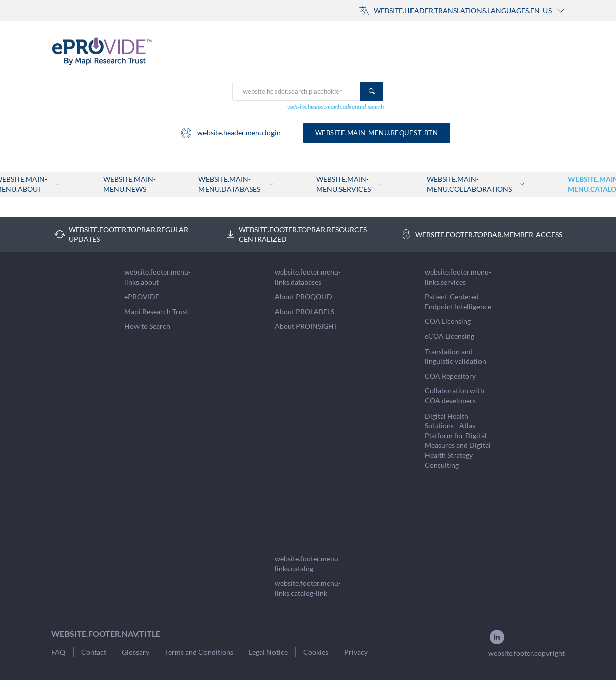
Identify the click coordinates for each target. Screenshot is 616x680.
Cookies (316, 652)
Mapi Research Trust (156, 312)
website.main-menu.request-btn (377, 133)
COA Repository (450, 376)
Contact (94, 652)
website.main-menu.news (129, 184)
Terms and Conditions (199, 652)
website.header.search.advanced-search (335, 107)
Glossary (135, 652)
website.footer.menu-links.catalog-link (308, 588)
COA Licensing (448, 321)
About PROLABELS (304, 312)
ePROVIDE (142, 296)
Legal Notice (268, 652)
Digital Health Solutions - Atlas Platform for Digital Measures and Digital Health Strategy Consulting (458, 440)
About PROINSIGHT (306, 326)
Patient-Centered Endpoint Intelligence (458, 301)
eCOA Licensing (450, 336)
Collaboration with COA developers (454, 396)
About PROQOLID (303, 296)
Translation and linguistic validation (455, 356)
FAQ (58, 652)
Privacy (356, 652)
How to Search (147, 326)
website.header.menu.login (230, 133)
